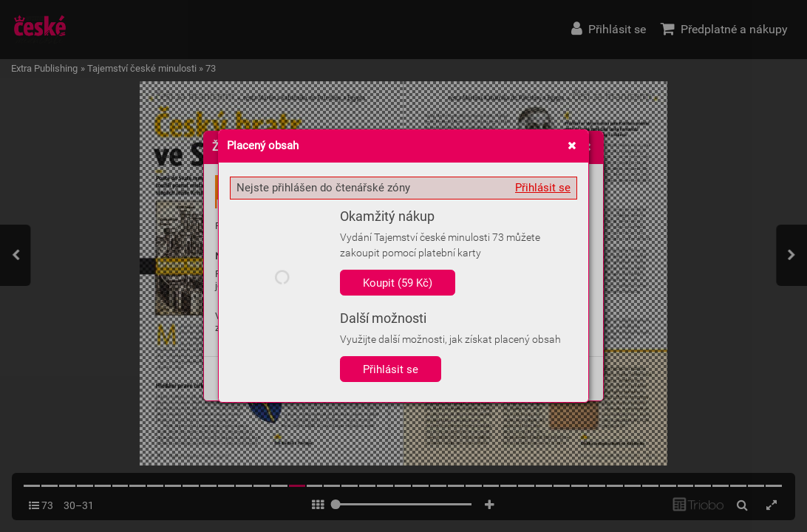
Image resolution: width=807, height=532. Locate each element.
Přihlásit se (543, 188)
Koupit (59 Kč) (398, 283)
